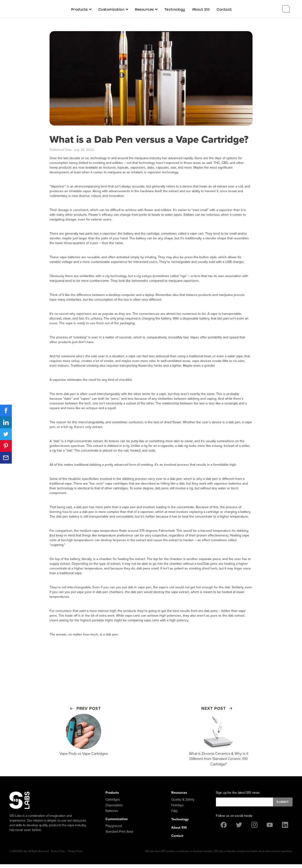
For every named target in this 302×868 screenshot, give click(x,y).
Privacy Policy (75, 851)
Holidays (177, 805)
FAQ (174, 811)
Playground (114, 826)
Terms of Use (58, 851)
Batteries (112, 811)
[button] (81, 9)
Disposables (114, 805)
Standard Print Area (119, 832)
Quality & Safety (183, 799)
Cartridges (113, 799)
